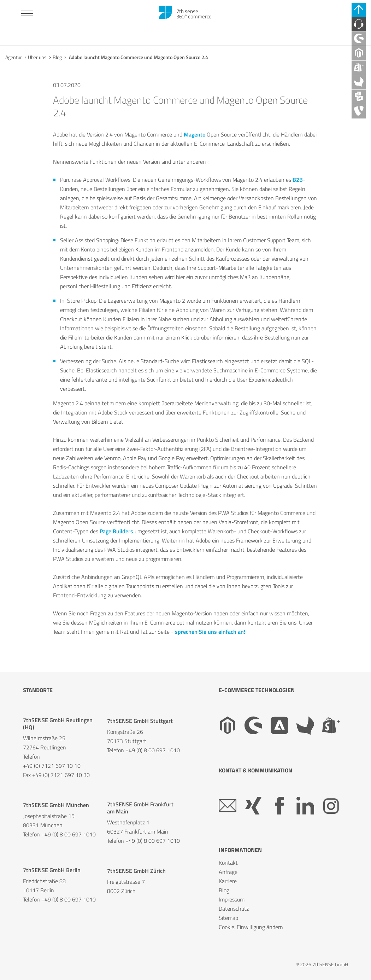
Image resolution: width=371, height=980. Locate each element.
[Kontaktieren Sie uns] (359, 24)
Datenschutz (234, 909)
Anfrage (228, 872)
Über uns (37, 57)
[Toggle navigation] (27, 14)
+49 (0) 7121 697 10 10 (52, 766)
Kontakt (228, 863)
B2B (298, 180)
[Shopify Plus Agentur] (359, 68)
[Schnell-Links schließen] (359, 10)
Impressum (232, 899)
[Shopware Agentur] (359, 39)
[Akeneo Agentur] (359, 82)
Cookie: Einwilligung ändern (251, 927)
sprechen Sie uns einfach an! (210, 632)
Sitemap (228, 918)
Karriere (228, 881)
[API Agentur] (359, 97)
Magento (195, 134)
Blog (57, 57)
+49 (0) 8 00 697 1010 (153, 750)
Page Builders (116, 531)
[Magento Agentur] (359, 53)
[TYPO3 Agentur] (359, 111)
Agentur (14, 57)
